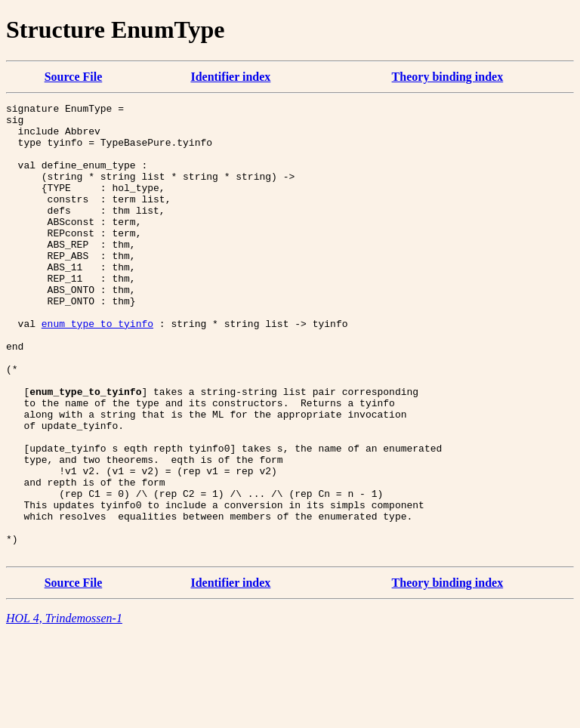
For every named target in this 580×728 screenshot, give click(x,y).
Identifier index (230, 77)
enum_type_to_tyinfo (97, 369)
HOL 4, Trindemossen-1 (64, 709)
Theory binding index (448, 77)
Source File (74, 77)
